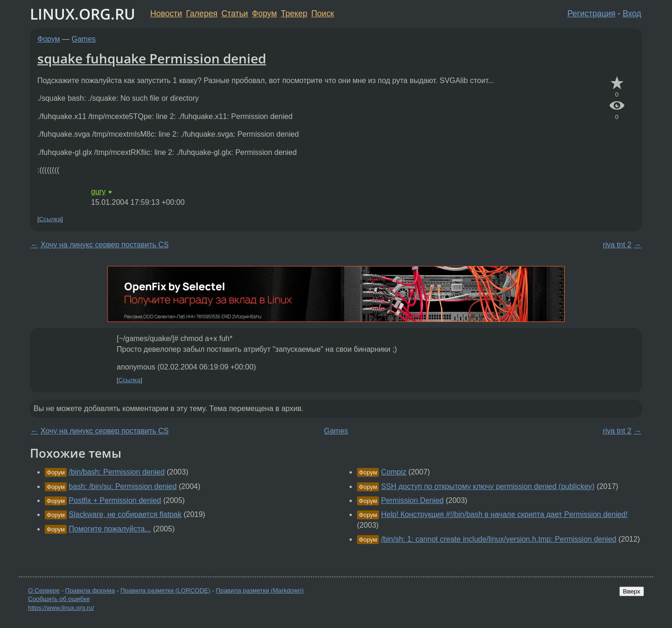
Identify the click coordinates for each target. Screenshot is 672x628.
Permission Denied (412, 500)
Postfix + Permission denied (115, 500)
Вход (632, 14)
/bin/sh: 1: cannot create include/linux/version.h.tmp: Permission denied (498, 539)
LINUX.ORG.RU (83, 14)
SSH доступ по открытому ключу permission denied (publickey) (488, 486)
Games (84, 39)
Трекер (294, 14)
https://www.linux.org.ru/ (61, 608)
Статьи (234, 14)
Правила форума (90, 590)
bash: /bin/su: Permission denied (122, 486)
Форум (264, 14)
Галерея (202, 14)
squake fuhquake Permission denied (152, 58)
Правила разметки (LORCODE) (165, 590)
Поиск (323, 14)
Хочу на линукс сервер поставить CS (105, 245)
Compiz (393, 472)
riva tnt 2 (617, 245)
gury (98, 192)
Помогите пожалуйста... (110, 529)
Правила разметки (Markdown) (259, 590)
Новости (166, 14)
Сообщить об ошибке (59, 599)
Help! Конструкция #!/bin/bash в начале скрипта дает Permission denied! (504, 514)
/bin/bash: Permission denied (116, 472)
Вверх (632, 591)
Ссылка (50, 219)
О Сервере (44, 590)
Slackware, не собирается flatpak (125, 514)
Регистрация (591, 14)
